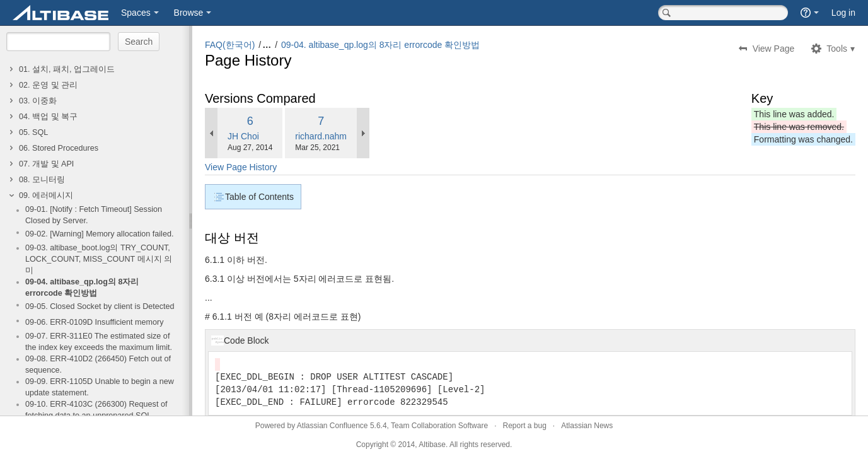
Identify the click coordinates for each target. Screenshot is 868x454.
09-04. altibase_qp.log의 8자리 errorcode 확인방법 (82, 288)
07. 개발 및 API (46, 164)
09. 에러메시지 (46, 195)
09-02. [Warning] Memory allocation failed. (99, 234)
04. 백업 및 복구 (48, 117)
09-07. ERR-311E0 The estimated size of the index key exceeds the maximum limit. (99, 342)
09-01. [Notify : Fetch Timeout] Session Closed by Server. (94, 215)
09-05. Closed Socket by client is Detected (100, 306)
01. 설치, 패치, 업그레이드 (67, 69)
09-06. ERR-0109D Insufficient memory (95, 322)
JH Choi (243, 136)
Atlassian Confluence (333, 426)
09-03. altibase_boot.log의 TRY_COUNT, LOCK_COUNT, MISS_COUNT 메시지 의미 (99, 259)
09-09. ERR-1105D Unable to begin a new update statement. (100, 387)
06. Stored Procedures (59, 148)
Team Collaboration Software (439, 426)
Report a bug (524, 426)
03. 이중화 (38, 101)
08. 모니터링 (42, 180)
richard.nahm (321, 136)
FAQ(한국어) (230, 45)
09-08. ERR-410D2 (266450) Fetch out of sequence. (98, 364)
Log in (843, 13)
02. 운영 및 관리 (48, 85)
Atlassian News (587, 426)
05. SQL (33, 132)
